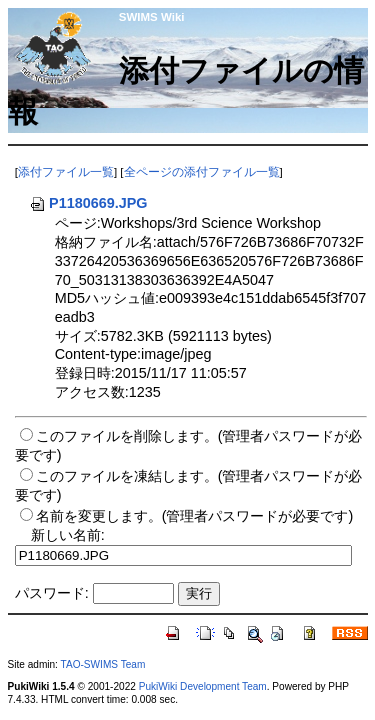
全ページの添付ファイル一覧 (202, 172)
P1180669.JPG (88, 203)
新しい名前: (68, 535)
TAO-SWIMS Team (103, 664)
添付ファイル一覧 (66, 172)
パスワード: (52, 593)
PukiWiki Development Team (203, 686)
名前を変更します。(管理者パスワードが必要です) (195, 516)
